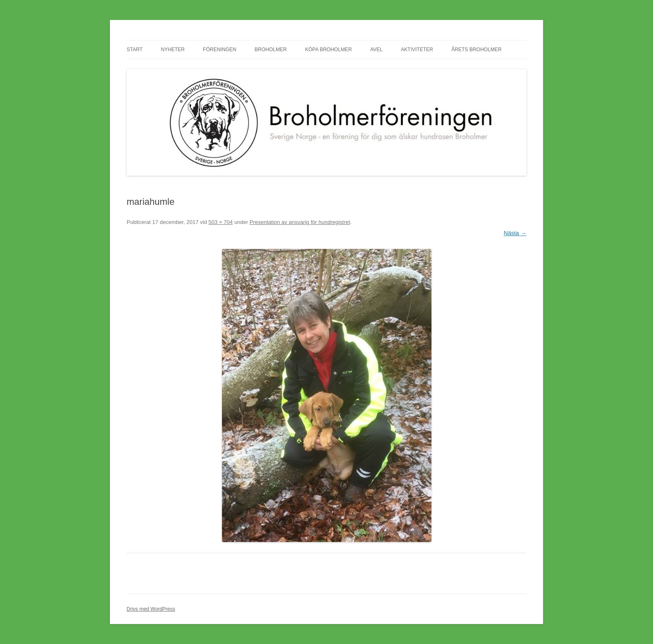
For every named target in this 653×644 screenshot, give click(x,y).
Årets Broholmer (477, 50)
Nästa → (515, 233)
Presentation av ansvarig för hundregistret (300, 222)
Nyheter (173, 50)
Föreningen (219, 50)
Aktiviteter (417, 50)
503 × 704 (221, 222)
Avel (376, 50)
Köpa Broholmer (329, 50)
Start (135, 50)
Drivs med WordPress (151, 609)
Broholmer (270, 50)
